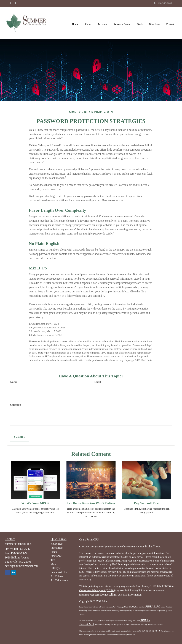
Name (14, 382)
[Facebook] (15, 3)
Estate (54, 552)
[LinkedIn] (11, 3)
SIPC (157, 606)
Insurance (56, 556)
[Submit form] (19, 437)
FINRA (149, 606)
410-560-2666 (163, 3)
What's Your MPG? (35, 503)
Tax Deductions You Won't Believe (91, 503)
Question (16, 405)
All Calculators (59, 580)
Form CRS (93, 539)
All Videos (57, 576)
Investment (57, 548)
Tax (53, 560)
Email (97, 382)
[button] (88, 23)
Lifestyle (56, 568)
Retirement (57, 544)
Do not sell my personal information (121, 595)
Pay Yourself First (147, 503)
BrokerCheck (152, 546)
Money (55, 564)
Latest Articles (59, 572)
